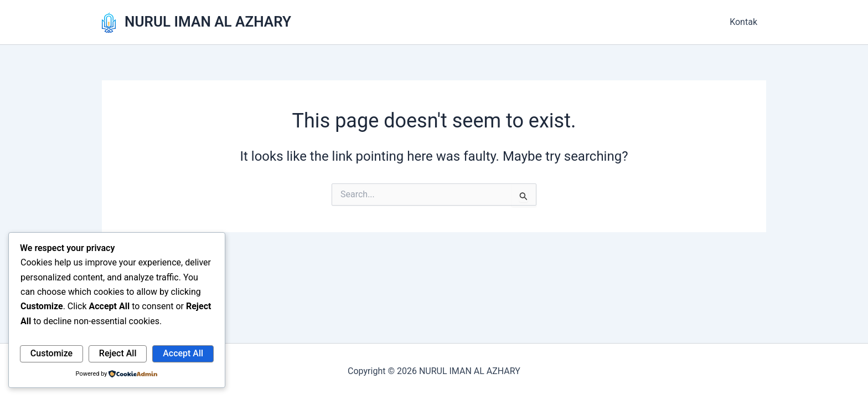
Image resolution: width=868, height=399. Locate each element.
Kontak (743, 22)
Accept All (183, 353)
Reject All (118, 353)
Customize (51, 353)
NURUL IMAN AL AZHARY (208, 22)
